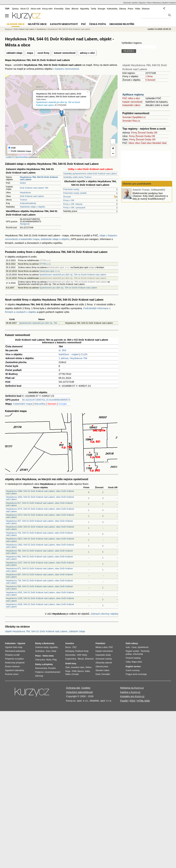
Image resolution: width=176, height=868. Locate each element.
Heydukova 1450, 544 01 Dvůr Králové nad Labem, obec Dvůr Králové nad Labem (40, 546)
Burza (68, 647)
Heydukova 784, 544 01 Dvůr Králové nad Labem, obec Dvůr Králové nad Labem (39, 552)
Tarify (94, 9)
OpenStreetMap (21, 157)
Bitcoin (75, 9)
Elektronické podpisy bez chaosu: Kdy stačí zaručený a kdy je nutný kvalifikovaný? (150, 196)
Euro (48, 651)
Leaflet (9, 157)
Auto (128, 647)
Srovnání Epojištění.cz (134, 117)
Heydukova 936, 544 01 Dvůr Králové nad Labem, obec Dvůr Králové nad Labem (39, 588)
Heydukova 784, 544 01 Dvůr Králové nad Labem (69, 29)
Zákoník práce (102, 667)
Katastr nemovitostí (132, 102)
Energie (102, 9)
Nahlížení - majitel (69, 354)
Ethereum (89, 659)
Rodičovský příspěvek (15, 663)
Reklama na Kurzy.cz (132, 688)
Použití (124, 701)
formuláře (106, 674)
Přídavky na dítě (12, 655)
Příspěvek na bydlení (14, 659)
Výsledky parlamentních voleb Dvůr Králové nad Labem (90, 174)
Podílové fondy (82, 651)
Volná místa (48, 656)
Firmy (134, 133)
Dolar (54, 651)
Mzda (49, 660)
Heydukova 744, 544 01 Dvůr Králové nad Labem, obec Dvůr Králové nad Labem (39, 534)
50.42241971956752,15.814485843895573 (46, 400)
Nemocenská (41, 668)
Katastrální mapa (23, 404)
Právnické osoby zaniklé (75, 193)
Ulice (137, 143)
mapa (30, 53)
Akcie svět (36, 9)
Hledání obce (16, 24)
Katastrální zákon (131, 105)
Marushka (40, 404)
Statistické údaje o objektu (33, 207)
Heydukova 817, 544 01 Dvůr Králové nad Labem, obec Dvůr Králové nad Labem (39, 504)
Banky (38, 643)
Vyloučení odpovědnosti (79, 692)
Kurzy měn (47, 9)
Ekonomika (70, 655)
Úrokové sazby (42, 647)
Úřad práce (40, 660)
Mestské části (159, 143)
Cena (134, 647)
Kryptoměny (71, 659)
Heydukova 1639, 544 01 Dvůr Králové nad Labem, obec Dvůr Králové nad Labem (40, 605)
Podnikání (100, 643)
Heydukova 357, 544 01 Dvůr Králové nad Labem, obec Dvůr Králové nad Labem (39, 522)
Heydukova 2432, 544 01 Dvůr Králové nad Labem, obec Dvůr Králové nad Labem (40, 594)
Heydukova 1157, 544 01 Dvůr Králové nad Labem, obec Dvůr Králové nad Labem (40, 564)
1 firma (149, 76)
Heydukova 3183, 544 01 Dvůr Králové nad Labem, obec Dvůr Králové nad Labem (40, 528)
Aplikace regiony (133, 95)
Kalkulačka (112, 9)
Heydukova (25, 193)
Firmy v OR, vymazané (74, 208)
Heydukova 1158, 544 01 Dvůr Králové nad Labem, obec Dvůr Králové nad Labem (40, 599)
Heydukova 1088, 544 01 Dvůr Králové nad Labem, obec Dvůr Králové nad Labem (40, 492)
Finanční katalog (133, 658)
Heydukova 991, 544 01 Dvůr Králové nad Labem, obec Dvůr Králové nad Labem (39, 558)
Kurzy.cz (8, 29)
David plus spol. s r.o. (50, 271)
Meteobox (157, 3)
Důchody (39, 676)
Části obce (146, 143)
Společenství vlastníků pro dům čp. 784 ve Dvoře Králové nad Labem (73, 275)
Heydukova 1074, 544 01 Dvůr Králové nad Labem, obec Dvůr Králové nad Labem (40, 510)
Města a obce (102, 647)
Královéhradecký (28, 203)
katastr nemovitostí (65, 53)
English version (133, 667)
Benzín (81, 671)
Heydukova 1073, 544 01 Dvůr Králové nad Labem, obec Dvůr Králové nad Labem (40, 516)
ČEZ (74, 647)
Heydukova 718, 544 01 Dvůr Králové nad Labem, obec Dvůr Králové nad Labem (39, 582)
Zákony (123, 9)
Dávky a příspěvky (44, 664)
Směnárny (40, 651)
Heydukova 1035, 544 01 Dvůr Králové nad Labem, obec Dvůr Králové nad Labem (40, 498)
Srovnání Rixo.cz (131, 121)
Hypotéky (85, 9)
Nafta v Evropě (72, 674)
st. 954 (62, 350)
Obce (131, 143)
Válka (138, 9)
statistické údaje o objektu (55, 239)
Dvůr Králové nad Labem (32, 196)
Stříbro (88, 667)
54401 (23, 183)
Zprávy (15, 9)
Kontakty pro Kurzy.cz (132, 696)
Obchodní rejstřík (130, 3)
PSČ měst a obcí (131, 98)
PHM (74, 671)
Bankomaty (49, 643)
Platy (55, 660)
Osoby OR (152, 133)
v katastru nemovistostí (66, 69)
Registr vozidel (132, 651)
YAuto (149, 3)
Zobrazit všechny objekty (105, 614)
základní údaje (14, 53)
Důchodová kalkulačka (15, 651)
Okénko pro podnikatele (137, 184)
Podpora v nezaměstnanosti (48, 672)
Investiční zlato (78, 667)
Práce (131, 9)
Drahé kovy (71, 664)
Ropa (68, 671)
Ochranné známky (104, 659)
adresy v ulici (87, 53)
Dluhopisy (70, 651)
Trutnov (24, 200)
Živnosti (67, 197)
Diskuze (146, 9)
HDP (79, 655)
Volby (128, 662)
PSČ (83, 24)
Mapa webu (137, 662)
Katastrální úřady (103, 655)
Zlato (68, 9)
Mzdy (85, 655)
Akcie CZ (25, 9)
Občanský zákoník (104, 663)
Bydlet (165, 3)
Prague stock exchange (136, 674)
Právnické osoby (71, 189)
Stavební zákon (102, 670)
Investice (70, 643)
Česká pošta (98, 24)
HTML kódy (143, 701)
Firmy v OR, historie (73, 204)
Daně (98, 674)
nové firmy (43, 53)
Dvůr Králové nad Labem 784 (34, 188)
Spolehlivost (143, 647)
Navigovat (25, 224)
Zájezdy (142, 3)
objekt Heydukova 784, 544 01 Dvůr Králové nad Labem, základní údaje (45, 631)
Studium (173, 3)
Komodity (59, 9)
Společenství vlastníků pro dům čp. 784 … (40, 323)
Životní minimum (12, 667)
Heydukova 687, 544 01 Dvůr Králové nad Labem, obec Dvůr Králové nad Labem (39, 576)
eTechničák (138, 654)
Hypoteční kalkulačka (14, 670)
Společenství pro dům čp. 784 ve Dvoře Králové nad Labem (68, 288)
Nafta (87, 671)
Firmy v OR (69, 200)
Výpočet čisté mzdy (14, 647)
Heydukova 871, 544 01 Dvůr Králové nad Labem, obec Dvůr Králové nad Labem (39, 570)
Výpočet (21, 643)
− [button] (113, 154)
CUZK (84, 354)
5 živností (150, 80)
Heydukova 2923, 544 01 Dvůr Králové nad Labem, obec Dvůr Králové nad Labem (40, 540)
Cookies (86, 688)
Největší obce (37, 24)
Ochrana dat (73, 688)
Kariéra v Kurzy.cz (130, 692)
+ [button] (113, 149)
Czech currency (133, 670)
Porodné (52, 668)
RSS (133, 701)
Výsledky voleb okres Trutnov (77, 177)
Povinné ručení (12, 674)
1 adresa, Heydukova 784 (73, 358)
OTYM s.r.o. (45, 264)
